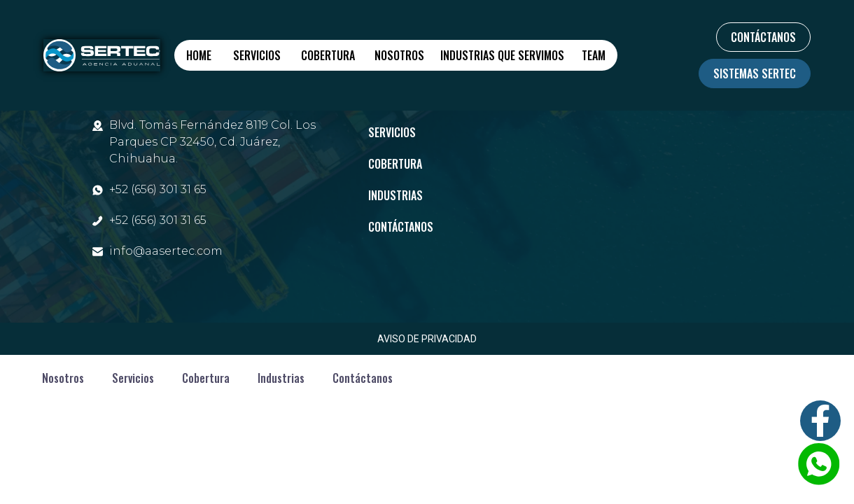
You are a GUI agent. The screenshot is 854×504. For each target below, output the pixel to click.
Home (199, 55)
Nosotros (399, 55)
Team (594, 55)
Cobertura (328, 55)
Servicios (257, 55)
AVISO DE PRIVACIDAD (427, 339)
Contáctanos (401, 227)
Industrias (395, 195)
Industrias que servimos (502, 55)
